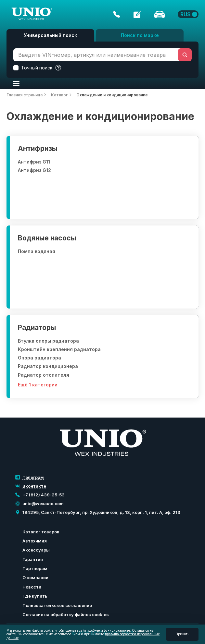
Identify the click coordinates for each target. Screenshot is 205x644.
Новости (32, 587)
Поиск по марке (140, 35)
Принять (182, 634)
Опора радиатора (39, 358)
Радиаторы (37, 328)
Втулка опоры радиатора (48, 341)
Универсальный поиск (50, 35)
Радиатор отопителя (44, 375)
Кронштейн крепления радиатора (59, 349)
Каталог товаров (41, 532)
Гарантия (33, 559)
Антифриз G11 (34, 162)
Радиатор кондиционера (48, 366)
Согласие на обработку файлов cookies (66, 614)
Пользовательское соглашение (57, 605)
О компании (35, 577)
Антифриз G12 (34, 170)
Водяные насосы (47, 238)
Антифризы (38, 148)
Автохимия (35, 541)
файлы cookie (43, 630)
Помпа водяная (37, 251)
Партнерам (35, 568)
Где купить (35, 596)
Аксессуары (36, 550)
